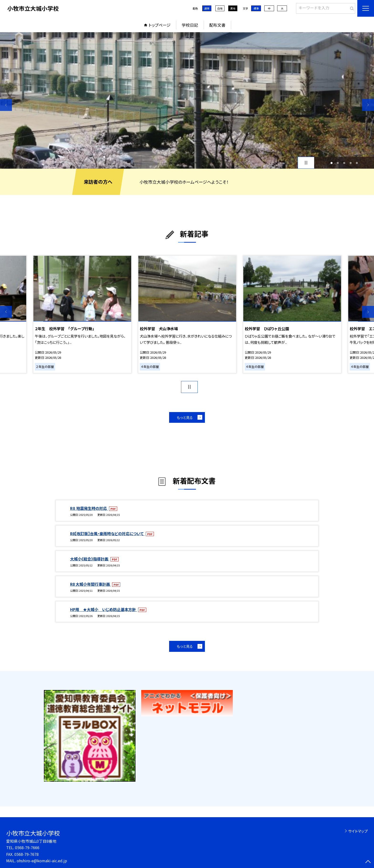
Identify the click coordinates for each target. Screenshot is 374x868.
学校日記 (190, 25)
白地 (220, 8)
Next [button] (368, 105)
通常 (207, 8)
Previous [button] (6, 105)
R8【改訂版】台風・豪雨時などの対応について (107, 533)
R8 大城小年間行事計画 (91, 584)
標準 (256, 8)
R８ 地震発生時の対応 (89, 508)
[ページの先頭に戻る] (368, 862)
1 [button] (331, 163)
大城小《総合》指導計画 (90, 559)
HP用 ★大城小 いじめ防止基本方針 (104, 609)
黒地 (233, 8)
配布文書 (217, 25)
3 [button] (344, 163)
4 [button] (351, 163)
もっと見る (185, 417)
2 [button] (338, 163)
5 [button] (357, 163)
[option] (187, 100)
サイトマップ (358, 831)
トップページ (160, 25)
